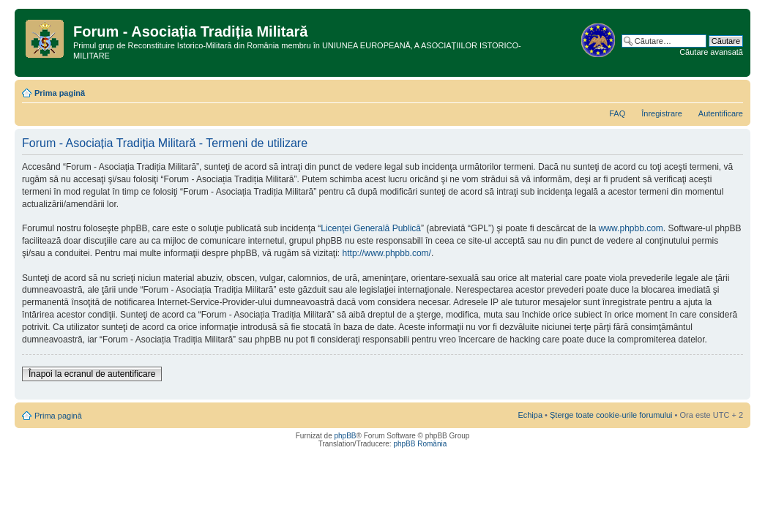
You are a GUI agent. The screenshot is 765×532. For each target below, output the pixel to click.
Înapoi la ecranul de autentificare (92, 374)
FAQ (617, 113)
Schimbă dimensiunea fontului (732, 90)
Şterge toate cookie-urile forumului (611, 415)
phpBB (345, 436)
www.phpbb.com (631, 228)
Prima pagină (60, 93)
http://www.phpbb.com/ (387, 253)
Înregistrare (662, 113)
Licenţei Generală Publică (371, 228)
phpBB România (420, 444)
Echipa (530, 415)
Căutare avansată (711, 52)
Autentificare (721, 113)
